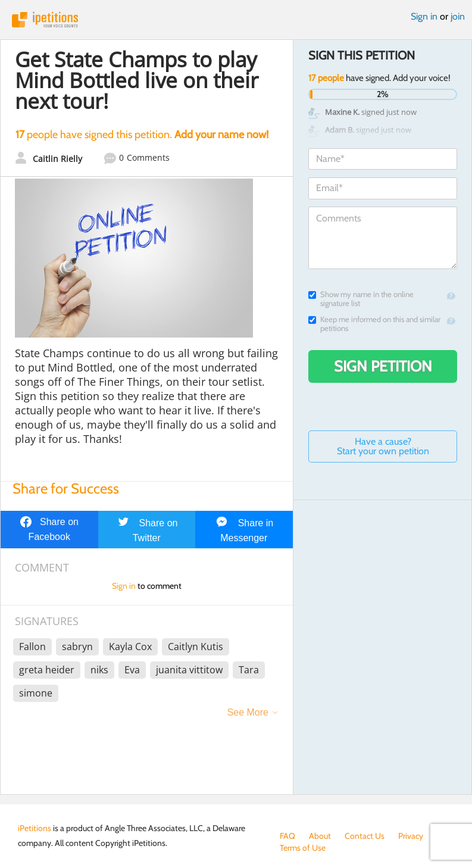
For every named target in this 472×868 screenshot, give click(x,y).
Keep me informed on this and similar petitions (374, 324)
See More (248, 712)
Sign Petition (383, 366)
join (458, 16)
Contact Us (365, 836)
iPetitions (236, 20)
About (320, 836)
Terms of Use (303, 848)
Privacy (411, 836)
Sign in (424, 16)
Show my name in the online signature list (361, 299)
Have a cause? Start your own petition (383, 446)
